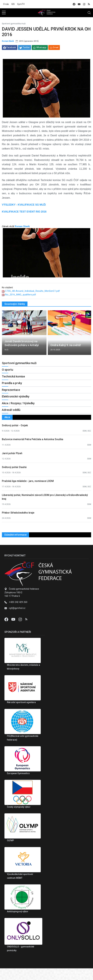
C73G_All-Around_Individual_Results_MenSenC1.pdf (32, 291)
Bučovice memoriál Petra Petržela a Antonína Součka (33, 439)
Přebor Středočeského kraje (18, 513)
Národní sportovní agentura (21, 702)
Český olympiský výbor (19, 807)
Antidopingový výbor (18, 911)
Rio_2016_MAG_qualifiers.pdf (21, 295)
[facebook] (74, 4)
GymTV (21, 4)
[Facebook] (7, 619)
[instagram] (84, 4)
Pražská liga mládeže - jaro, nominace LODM (28, 481)
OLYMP (10, 840)
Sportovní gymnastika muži (14, 24)
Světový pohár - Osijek (15, 425)
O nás (6, 4)
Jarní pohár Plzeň (12, 453)
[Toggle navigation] (89, 13)
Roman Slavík (8, 41)
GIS (13, 4)
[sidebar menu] (4, 13)
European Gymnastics (18, 773)
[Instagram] (21, 619)
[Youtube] (14, 619)
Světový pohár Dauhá (14, 467)
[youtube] (79, 4)
